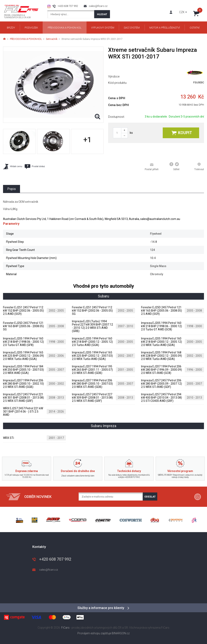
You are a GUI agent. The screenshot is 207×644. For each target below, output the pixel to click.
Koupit (182, 133)
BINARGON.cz (121, 633)
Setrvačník (52, 39)
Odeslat (150, 497)
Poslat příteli (152, 167)
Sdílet (174, 167)
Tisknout (199, 167)
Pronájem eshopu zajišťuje (94, 633)
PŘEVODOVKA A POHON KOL (26, 39)
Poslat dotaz (35, 167)
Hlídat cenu (13, 166)
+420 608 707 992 (68, 6)
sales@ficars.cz (98, 6)
